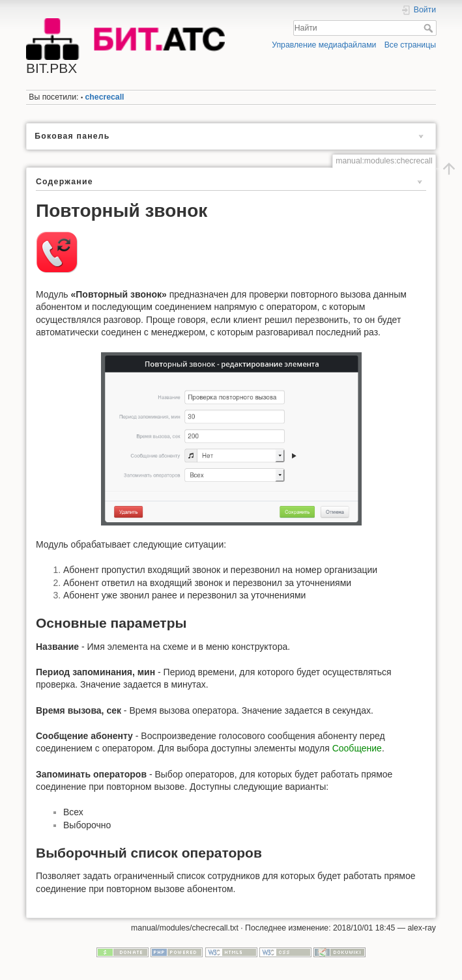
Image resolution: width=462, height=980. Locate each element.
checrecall (105, 97)
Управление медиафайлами (324, 45)
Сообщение (357, 748)
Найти (430, 28)
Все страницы (410, 45)
